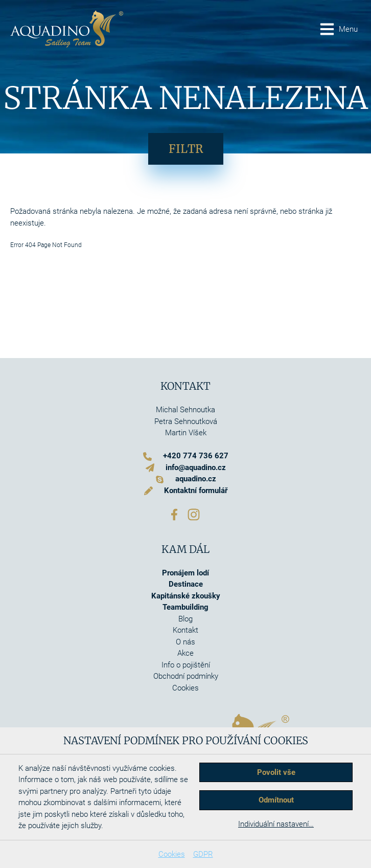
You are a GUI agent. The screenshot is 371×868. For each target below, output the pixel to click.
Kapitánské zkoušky (186, 596)
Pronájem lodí (185, 573)
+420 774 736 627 (196, 456)
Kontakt (185, 630)
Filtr (186, 149)
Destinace (186, 584)
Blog (185, 619)
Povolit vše (276, 772)
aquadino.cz (196, 479)
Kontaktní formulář (196, 491)
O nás (185, 642)
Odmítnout (276, 800)
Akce (185, 653)
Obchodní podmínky (186, 676)
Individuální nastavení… (276, 824)
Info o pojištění (186, 665)
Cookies (172, 854)
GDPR (203, 854)
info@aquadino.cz (196, 468)
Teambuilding (185, 607)
